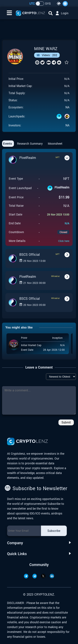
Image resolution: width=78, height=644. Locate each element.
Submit (66, 422)
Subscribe (54, 531)
